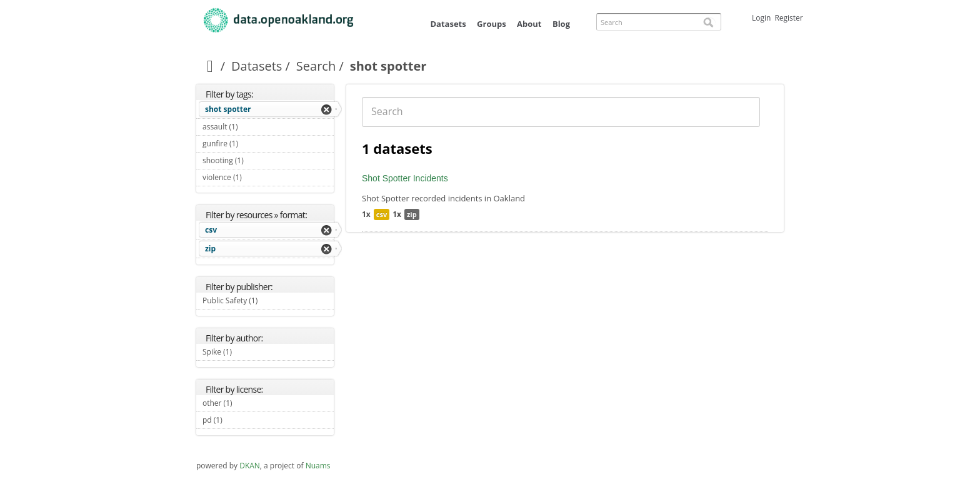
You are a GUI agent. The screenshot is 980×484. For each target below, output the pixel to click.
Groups (492, 24)
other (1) (247, 403)
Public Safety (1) (268, 302)
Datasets (448, 24)
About (529, 24)
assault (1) (252, 127)
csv (211, 230)
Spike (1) (247, 352)
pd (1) (237, 420)
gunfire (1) (253, 144)
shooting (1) (258, 160)
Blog (561, 24)
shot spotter (228, 109)
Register (788, 18)
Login (761, 18)
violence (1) (256, 177)
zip (210, 249)
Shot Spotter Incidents (405, 178)
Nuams (318, 466)
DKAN (250, 466)
